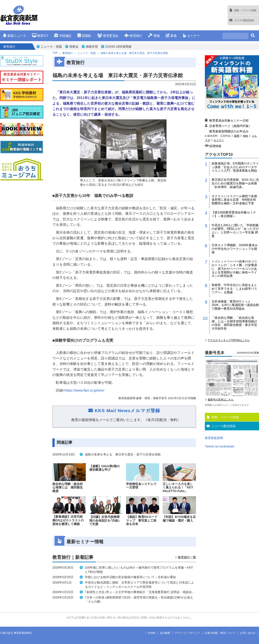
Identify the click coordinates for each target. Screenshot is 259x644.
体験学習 (92, 47)
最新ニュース (15, 36)
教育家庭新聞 (214, 438)
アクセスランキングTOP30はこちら (229, 340)
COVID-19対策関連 (118, 47)
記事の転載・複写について (220, 633)
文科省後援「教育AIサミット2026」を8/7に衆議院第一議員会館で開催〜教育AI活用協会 (235, 305)
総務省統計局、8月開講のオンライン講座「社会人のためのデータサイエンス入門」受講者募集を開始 (235, 167)
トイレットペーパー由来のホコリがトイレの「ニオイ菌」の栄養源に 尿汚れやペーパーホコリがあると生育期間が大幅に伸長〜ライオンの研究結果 (234, 269)
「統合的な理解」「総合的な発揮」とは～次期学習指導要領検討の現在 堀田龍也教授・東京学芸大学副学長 (234, 323)
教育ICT (40, 36)
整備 (154, 36)
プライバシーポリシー (187, 633)
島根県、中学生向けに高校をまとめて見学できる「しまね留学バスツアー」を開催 (234, 289)
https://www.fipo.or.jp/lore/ (84, 390)
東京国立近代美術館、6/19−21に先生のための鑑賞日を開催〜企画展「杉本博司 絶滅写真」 (235, 183)
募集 (171, 36)
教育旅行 (133, 36)
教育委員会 (108, 36)
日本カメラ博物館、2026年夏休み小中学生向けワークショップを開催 (235, 249)
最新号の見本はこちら (221, 400)
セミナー (191, 36)
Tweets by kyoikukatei (220, 446)
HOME (152, 633)
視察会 (74, 47)
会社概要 (165, 633)
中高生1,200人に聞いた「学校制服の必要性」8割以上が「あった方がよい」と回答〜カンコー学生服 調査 (235, 231)
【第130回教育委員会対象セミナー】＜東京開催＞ (234, 214)
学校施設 (63, 36)
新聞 (237, 136)
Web (245, 136)
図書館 (84, 36)
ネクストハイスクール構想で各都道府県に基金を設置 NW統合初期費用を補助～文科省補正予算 (234, 200)
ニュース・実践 (51, 47)
